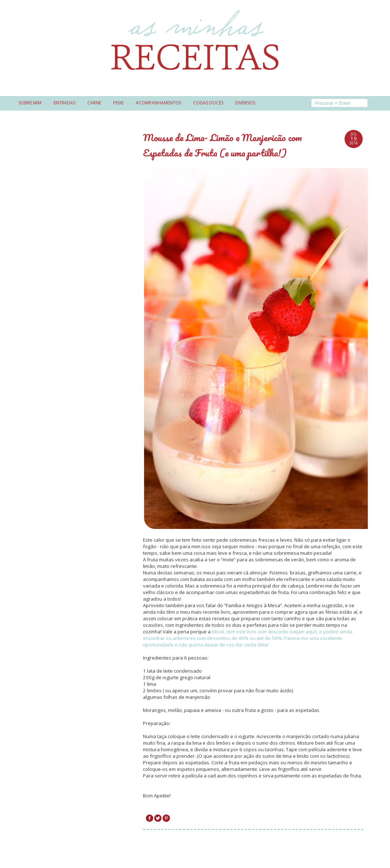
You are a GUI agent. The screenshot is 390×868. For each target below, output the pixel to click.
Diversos (245, 103)
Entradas (64, 103)
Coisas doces (208, 103)
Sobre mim (30, 103)
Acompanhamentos (158, 103)
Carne (94, 103)
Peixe (118, 103)
